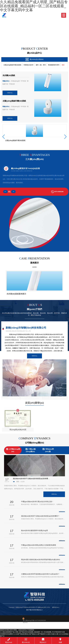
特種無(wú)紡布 (29, 65)
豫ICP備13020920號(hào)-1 (34, 610)
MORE (35, 267)
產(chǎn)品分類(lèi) (34, 59)
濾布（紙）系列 (41, 65)
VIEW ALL (10, 93)
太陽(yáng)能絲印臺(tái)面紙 (12, 65)
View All (34, 356)
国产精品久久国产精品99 (37, 634)
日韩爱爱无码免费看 (6, 634)
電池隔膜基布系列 (54, 65)
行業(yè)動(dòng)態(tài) (30, 450)
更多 (63, 65)
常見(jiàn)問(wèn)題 (48, 450)
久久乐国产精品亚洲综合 (21, 634)
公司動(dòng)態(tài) (13, 450)
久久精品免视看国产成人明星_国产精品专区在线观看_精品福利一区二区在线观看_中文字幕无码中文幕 (32, 632)
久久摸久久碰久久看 (52, 634)
